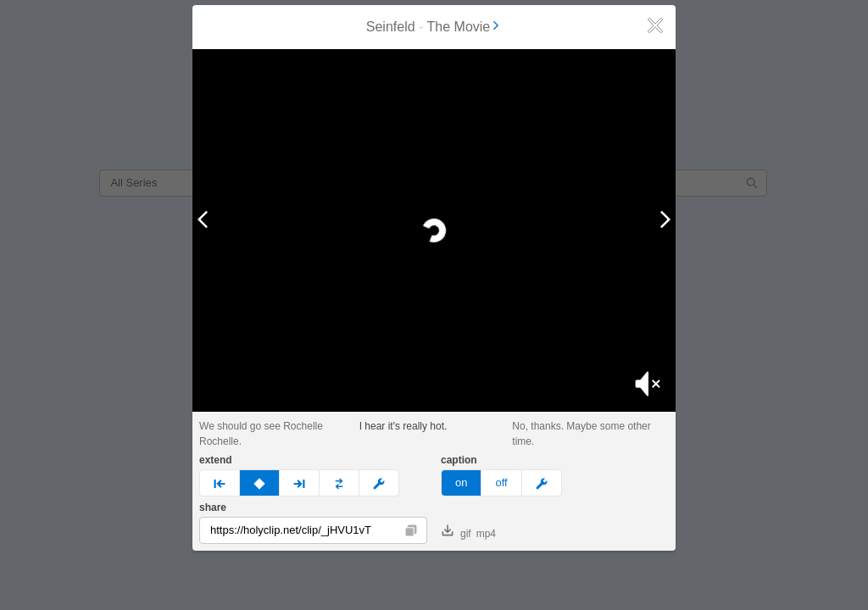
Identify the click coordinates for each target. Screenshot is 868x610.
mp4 (486, 534)
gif (456, 532)
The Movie (465, 27)
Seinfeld (391, 27)
